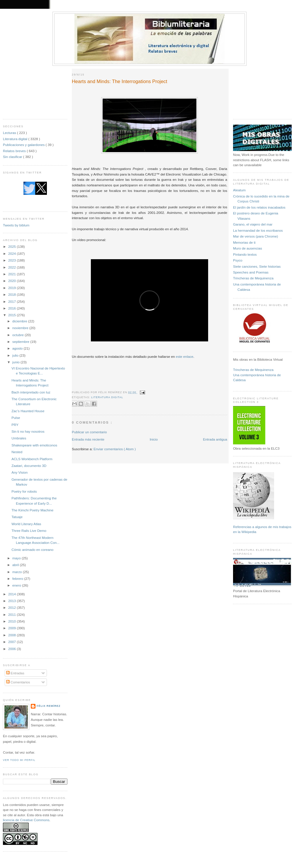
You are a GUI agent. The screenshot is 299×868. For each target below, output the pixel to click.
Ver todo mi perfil (19, 760)
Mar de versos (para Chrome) (255, 236)
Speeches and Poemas (251, 272)
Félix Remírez (49, 706)
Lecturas (10, 133)
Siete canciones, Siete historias (257, 266)
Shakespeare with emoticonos (34, 445)
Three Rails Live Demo (29, 531)
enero (17, 585)
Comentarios (18, 682)
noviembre (21, 328)
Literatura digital (16, 139)
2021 (12, 274)
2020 (12, 281)
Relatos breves (15, 151)
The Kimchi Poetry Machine (32, 510)
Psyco (238, 260)
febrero (18, 579)
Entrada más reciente (88, 439)
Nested (17, 452)
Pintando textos (245, 254)
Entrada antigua (215, 439)
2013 (12, 601)
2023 (12, 260)
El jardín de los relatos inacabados (259, 207)
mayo (17, 558)
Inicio (154, 439)
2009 (12, 628)
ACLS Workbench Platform (32, 459)
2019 (12, 288)
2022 (12, 267)
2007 (12, 642)
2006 (12, 649)
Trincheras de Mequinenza (253, 278)
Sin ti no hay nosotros (28, 431)
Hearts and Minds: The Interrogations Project (119, 81)
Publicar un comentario (89, 432)
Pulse (16, 418)
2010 (12, 621)
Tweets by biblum (16, 225)
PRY (15, 425)
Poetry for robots (24, 491)
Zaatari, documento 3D (29, 466)
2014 (12, 594)
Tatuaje (17, 517)
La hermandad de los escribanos (258, 230)
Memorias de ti (244, 242)
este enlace (185, 356)
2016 (12, 308)
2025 (12, 246)
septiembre (21, 342)
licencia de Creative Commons (26, 820)
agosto (18, 348)
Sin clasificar (13, 157)
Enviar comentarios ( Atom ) (115, 449)
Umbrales (19, 438)
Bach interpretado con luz (31, 392)
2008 (12, 635)
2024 (12, 253)
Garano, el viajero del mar (253, 224)
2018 (12, 294)
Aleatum (239, 190)
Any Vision (19, 472)
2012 (12, 607)
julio (16, 355)
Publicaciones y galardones (24, 145)
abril (16, 565)
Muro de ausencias (248, 248)
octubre (18, 335)
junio (16, 362)
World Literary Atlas (26, 524)
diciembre (20, 321)
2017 (12, 301)
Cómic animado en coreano (32, 550)
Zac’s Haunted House (28, 411)
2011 (12, 615)
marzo (18, 572)
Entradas (15, 673)
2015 (12, 315)
